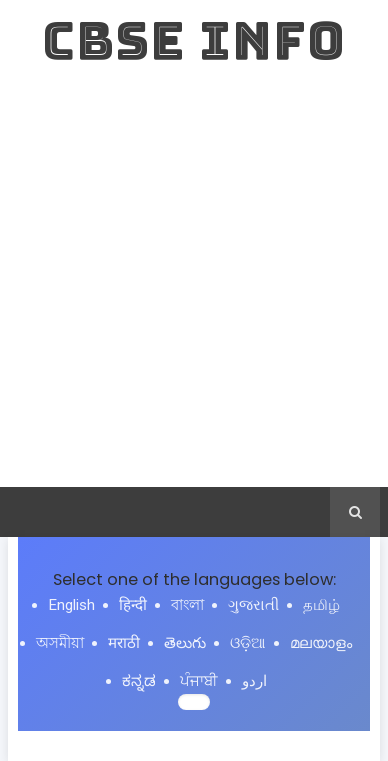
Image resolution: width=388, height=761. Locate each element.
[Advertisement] (194, 283)
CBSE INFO (194, 40)
